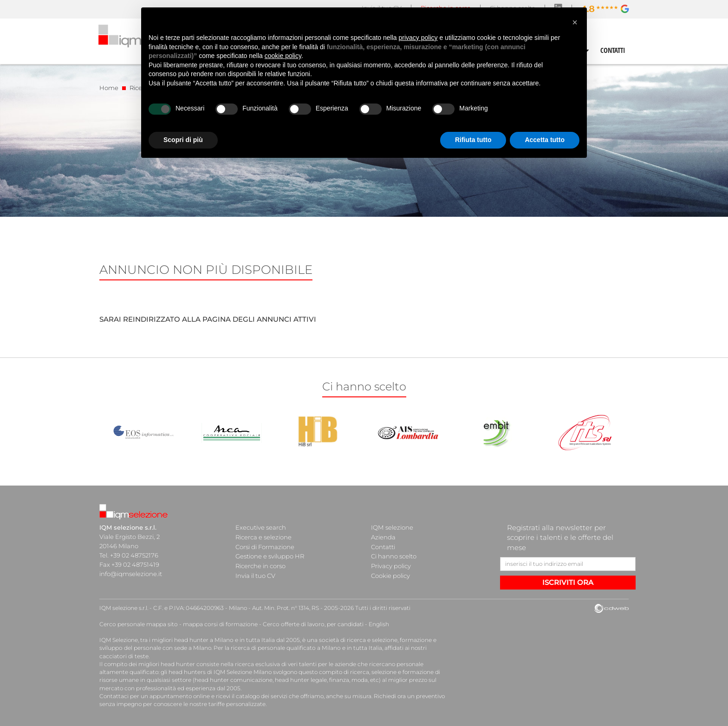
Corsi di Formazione (265, 546)
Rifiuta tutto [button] (473, 140)
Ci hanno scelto (394, 555)
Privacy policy (391, 564)
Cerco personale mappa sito (138, 624)
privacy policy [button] (418, 38)
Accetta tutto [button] (545, 140)
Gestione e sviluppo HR (270, 555)
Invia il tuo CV (255, 574)
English (374, 624)
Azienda (383, 537)
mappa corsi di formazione (218, 624)
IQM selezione (392, 527)
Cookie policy (390, 574)
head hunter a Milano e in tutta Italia (224, 640)
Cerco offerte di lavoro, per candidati (309, 624)
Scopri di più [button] (183, 140)
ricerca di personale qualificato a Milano (284, 648)
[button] (575, 22)
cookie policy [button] (283, 56)
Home (109, 88)
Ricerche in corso (260, 564)
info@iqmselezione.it (130, 574)
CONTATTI (613, 50)
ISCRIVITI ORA (568, 582)
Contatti (383, 546)
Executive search (261, 527)
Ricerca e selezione (263, 537)
